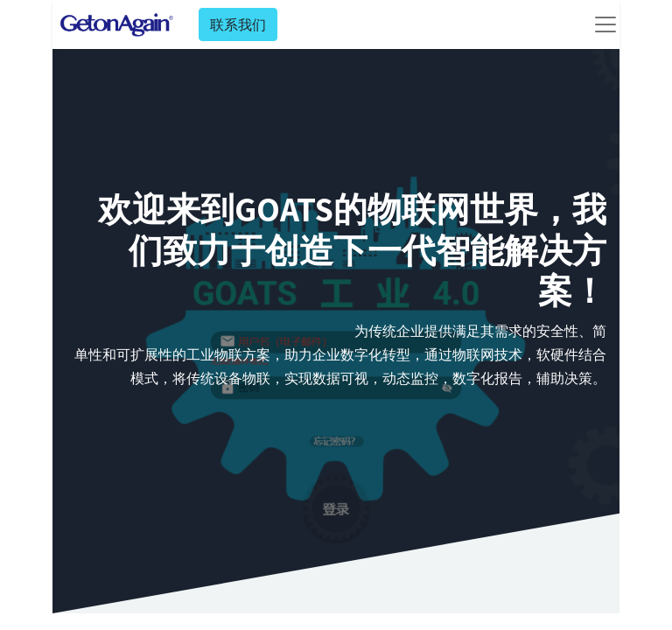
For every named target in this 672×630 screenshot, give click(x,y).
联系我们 (238, 24)
